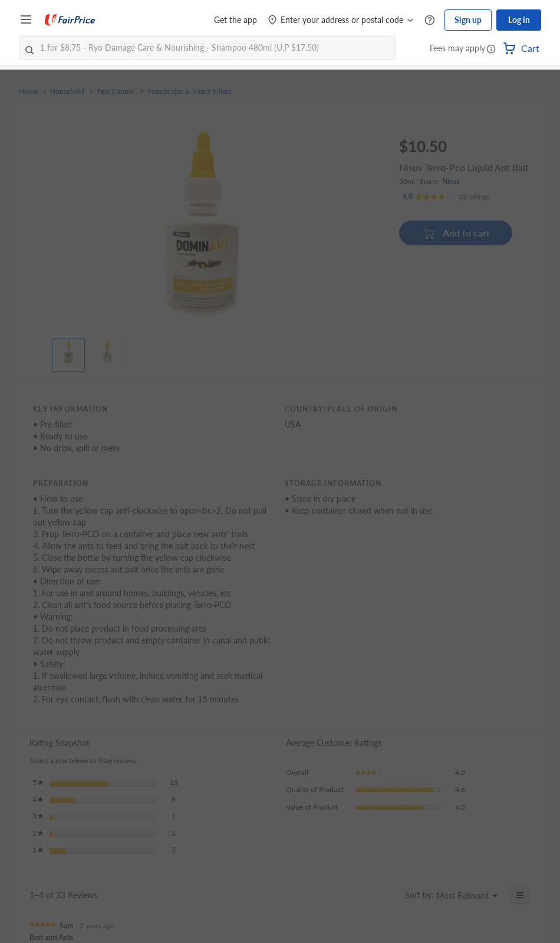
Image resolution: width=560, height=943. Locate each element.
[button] (491, 50)
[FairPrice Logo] (70, 20)
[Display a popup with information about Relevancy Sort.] (389, 895)
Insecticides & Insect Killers (189, 91)
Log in (519, 20)
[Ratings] (446, 197)
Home (28, 91)
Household (67, 91)
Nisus (451, 181)
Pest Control (116, 91)
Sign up (468, 20)
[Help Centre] (430, 20)
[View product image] (68, 352)
